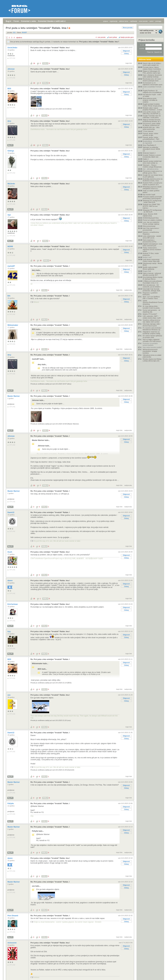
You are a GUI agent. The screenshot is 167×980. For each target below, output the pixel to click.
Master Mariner (14, 396)
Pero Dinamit (13, 916)
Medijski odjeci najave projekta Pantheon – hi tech (152, 109)
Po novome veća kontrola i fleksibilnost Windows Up (152, 329)
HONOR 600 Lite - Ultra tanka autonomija (151, 128)
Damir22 (11, 512)
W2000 (10, 246)
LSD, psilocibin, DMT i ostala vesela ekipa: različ (152, 317)
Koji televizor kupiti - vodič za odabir (152, 95)
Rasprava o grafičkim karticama (150, 294)
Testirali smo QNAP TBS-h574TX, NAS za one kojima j (152, 206)
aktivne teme (124, 21)
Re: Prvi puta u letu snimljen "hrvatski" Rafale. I (50, 266)
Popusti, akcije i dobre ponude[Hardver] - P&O (151, 138)
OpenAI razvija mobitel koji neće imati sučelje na (152, 162)
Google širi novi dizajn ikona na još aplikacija (153, 176)
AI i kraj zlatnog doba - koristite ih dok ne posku (151, 307)
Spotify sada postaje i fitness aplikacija (150, 268)
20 (34, 430)
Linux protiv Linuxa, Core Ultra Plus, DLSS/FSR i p (151, 113)
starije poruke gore (127, 37)
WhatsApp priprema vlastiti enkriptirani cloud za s (152, 188)
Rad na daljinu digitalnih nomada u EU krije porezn (152, 340)
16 (34, 599)
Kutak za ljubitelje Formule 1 (152, 88)
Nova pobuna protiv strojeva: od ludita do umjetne (150, 100)
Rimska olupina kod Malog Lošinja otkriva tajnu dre (152, 360)
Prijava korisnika (147, 40)
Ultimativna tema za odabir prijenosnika (152, 356)
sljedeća (19, 38)
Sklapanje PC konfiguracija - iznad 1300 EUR (152, 201)
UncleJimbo (13, 48)
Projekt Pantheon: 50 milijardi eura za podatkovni (152, 91)
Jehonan (11, 69)
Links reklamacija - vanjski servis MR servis (152, 237)
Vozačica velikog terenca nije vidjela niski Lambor (151, 321)
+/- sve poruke (101, 37)
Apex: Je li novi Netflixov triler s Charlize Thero (151, 298)
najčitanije (134, 21)
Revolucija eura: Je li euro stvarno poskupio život (152, 80)
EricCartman (13, 604)
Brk (9, 296)
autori (152, 21)
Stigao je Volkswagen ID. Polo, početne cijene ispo (151, 72)
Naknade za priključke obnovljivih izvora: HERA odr (151, 149)
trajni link (129, 63)
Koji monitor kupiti (149, 195)
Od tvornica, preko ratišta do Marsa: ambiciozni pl (152, 124)
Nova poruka (128, 28)
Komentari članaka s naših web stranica (54, 21)
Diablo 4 (146, 159)
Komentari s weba (29, 21)
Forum (16, 21)
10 (40, 798)
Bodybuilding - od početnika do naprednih (152, 142)
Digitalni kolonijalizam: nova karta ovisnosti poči (152, 245)
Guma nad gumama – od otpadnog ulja (151, 311)
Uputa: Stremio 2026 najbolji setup (150, 215)
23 (34, 485)
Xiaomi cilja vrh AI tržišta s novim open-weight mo (152, 64)
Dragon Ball (147, 271)
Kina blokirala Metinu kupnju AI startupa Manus (153, 278)
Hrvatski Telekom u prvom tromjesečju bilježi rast (152, 156)
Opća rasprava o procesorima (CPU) (149, 241)
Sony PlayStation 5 (149, 145)
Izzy (9, 631)
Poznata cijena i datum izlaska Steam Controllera (152, 68)
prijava (105, 21)
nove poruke (143, 21)
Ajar (9, 215)
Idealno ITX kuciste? (150, 314)
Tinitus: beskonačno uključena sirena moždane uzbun (152, 250)
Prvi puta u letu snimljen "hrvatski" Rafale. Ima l (99, 42)
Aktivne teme (145, 59)
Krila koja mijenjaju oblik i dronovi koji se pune (152, 325)
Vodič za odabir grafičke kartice (151, 191)
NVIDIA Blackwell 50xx (151, 218)
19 (34, 63)
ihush (10, 552)
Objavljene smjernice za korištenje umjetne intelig (151, 333)
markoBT (11, 266)
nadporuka (128, 290)
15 (34, 241)
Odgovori (126, 51)
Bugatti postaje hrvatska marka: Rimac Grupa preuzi (152, 105)
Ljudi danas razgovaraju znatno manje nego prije (151, 260)
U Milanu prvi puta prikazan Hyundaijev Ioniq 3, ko (152, 282)
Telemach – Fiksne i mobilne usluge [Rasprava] (152, 166)
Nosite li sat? (147, 257)
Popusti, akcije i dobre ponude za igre (150, 134)
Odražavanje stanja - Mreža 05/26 (152, 264)
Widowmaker (13, 325)
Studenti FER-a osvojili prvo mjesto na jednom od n (152, 184)
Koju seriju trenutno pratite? (152, 347)
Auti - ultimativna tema (151, 169)
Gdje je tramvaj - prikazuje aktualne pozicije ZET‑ (152, 274)
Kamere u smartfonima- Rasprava (151, 233)
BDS (10, 89)
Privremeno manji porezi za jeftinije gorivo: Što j (152, 172)
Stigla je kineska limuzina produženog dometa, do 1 (152, 120)
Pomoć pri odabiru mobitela (152, 220)
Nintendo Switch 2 (149, 153)
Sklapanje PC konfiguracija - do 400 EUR (152, 211)
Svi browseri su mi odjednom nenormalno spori (152, 84)
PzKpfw (11, 804)
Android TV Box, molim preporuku (151, 254)
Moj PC (10, 145)
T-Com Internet (148, 131)
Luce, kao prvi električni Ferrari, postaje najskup (151, 223)
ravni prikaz (113, 37)
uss (9, 695)
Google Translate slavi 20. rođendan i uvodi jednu (152, 117)
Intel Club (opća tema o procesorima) (151, 229)
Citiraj (126, 54)
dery (10, 121)
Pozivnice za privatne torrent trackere (150, 344)
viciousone (12, 943)
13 (34, 83)
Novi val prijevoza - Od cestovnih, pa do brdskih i (152, 286)
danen (10, 581)
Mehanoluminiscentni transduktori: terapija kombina (150, 351)
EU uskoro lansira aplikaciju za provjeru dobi (152, 337)
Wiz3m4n (11, 184)
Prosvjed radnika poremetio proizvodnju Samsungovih (152, 198)
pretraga (158, 21)
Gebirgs (11, 151)
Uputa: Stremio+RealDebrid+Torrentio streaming (153, 302)
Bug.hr (9, 21)
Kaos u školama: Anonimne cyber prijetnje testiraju (152, 76)
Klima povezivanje (149, 226)
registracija (114, 21)
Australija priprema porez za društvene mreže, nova (153, 180)
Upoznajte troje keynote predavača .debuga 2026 (151, 290)
